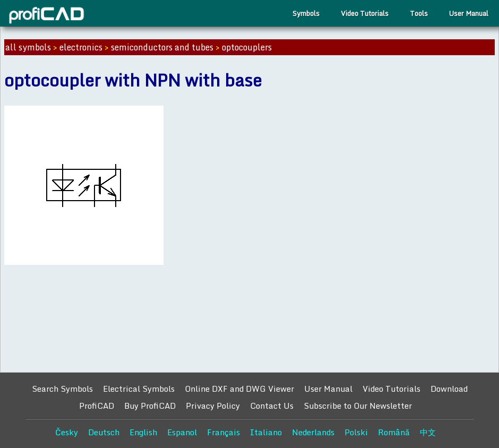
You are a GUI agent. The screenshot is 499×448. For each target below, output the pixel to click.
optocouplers (247, 47)
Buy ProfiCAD (150, 406)
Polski (356, 432)
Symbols (306, 13)
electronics (81, 47)
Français (223, 432)
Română (394, 432)
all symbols (28, 47)
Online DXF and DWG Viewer (239, 389)
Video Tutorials (365, 13)
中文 (428, 432)
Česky (67, 432)
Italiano (266, 432)
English (143, 432)
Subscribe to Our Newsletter (358, 406)
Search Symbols (62, 389)
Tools (419, 13)
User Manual (469, 13)
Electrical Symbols (139, 389)
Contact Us (272, 406)
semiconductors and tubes (162, 47)
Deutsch (104, 432)
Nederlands (313, 432)
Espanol (182, 432)
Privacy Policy (213, 406)
